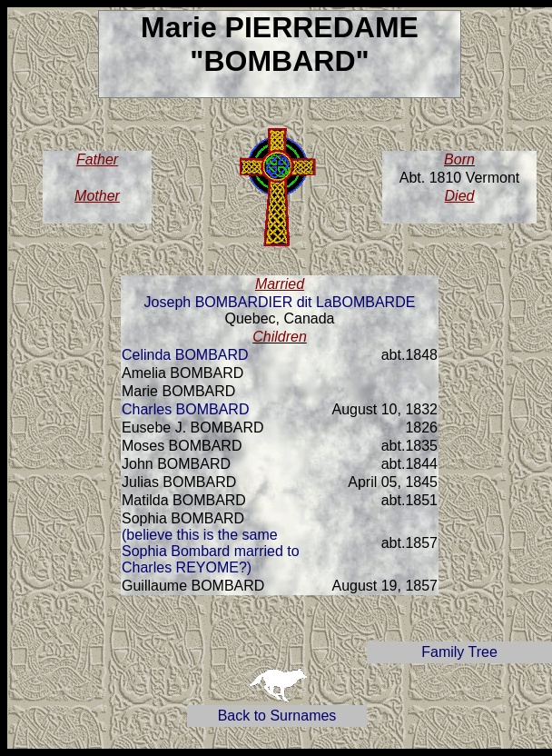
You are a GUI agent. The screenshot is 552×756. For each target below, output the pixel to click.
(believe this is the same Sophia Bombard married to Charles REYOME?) (211, 551)
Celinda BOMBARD (185, 355)
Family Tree (459, 652)
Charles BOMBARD (185, 409)
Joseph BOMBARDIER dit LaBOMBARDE (280, 302)
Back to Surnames (277, 716)
